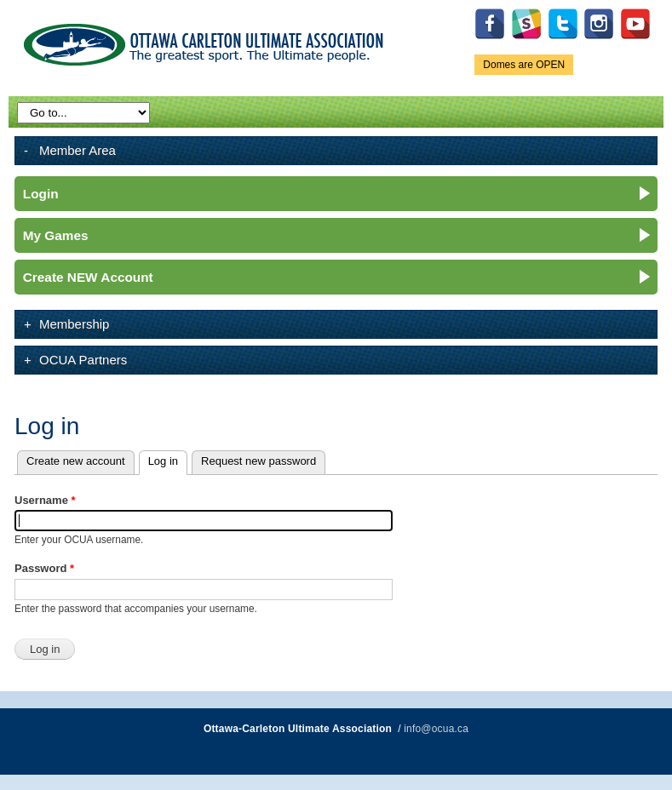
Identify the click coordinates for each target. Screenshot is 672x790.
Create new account (76, 461)
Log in (168, 459)
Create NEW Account (88, 277)
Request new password (258, 461)
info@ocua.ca (436, 729)
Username (45, 500)
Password (44, 568)
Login (41, 194)
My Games (56, 235)
